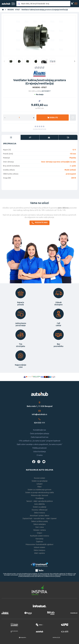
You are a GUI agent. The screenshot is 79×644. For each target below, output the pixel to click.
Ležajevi (40, 484)
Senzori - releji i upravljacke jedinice (40, 501)
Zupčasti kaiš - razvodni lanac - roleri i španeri (40, 518)
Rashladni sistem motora (40, 536)
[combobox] (43, 4)
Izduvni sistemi (39, 547)
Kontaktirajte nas (40, 430)
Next (74, 61)
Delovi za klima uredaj (40, 521)
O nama (40, 455)
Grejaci (39, 533)
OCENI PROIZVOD (40, 129)
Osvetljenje (40, 498)
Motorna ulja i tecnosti (40, 495)
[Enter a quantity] (19, 118)
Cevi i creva (40, 527)
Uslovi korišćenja (40, 452)
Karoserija (39, 539)
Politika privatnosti (40, 448)
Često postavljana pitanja (40, 433)
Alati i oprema (39, 553)
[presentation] (11, 137)
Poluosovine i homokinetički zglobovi (39, 544)
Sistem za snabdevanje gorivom (39, 490)
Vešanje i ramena (39, 530)
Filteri (39, 487)
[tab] (11, 137)
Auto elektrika (40, 504)
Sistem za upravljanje (40, 481)
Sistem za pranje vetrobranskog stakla (40, 492)
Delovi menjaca (39, 550)
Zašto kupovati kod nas (40, 437)
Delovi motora (39, 513)
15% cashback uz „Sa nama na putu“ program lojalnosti (39, 441)
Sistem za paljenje (40, 507)
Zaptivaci (40, 542)
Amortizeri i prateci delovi (40, 516)
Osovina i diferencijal (39, 510)
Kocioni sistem (40, 478)
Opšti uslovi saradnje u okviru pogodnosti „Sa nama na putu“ (40, 444)
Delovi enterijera (40, 524)
